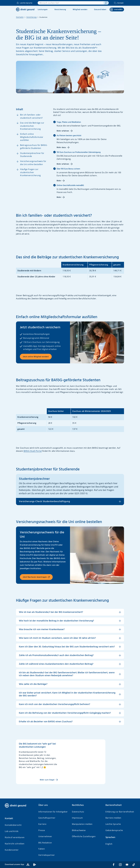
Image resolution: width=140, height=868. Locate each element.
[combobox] (71, 3)
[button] (70, 612)
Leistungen (43, 10)
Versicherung (60, 10)
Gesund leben (100, 10)
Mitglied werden (80, 10)
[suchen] (106, 3)
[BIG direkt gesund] (25, 9)
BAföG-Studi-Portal (33, 451)
